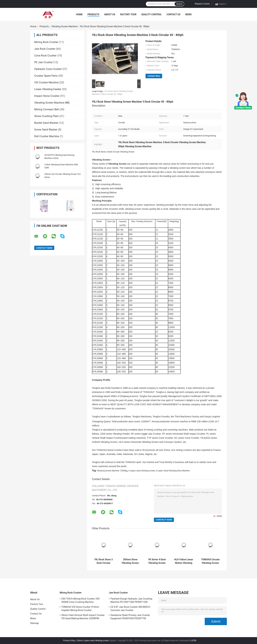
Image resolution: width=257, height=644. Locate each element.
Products (93, 14)
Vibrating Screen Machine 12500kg (112, 471)
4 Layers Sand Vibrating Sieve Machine (173, 471)
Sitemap (34, 623)
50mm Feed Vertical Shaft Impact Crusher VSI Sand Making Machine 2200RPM (83, 617)
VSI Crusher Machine (46, 82)
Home (79, 14)
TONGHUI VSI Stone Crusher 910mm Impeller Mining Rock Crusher (80, 609)
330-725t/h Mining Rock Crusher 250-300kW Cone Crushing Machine (81, 600)
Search (179, 4)
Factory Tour (128, 14)
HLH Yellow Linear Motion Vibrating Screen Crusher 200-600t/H (184, 561)
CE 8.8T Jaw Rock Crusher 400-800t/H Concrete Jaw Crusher (130, 609)
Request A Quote (202, 4)
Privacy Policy (69, 641)
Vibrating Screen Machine (64, 26)
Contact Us (173, 14)
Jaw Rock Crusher (45, 49)
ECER (194, 641)
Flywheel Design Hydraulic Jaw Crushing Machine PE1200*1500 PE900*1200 (131, 600)
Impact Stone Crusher (47, 96)
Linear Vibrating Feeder (48, 89)
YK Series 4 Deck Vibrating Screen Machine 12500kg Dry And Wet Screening (157, 561)
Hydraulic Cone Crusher (48, 69)
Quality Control (151, 14)
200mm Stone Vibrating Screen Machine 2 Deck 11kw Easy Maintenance (130, 561)
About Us (110, 14)
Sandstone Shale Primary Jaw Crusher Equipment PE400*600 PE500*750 (130, 617)
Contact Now (154, 76)
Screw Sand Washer (46, 130)
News (188, 14)
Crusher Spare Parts (46, 76)
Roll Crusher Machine (47, 136)
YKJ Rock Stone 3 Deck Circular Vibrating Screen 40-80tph (104, 561)
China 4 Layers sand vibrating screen (93, 641)
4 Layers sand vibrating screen (142, 471)
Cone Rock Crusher (45, 56)
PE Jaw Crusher (43, 62)
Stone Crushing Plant (46, 116)
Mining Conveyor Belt (47, 109)
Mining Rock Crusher (46, 42)
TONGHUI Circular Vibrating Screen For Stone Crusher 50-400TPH (210, 561)
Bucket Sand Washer (46, 123)
